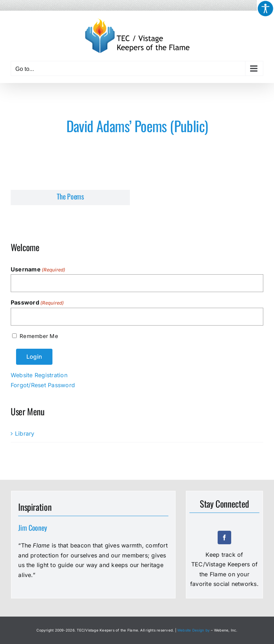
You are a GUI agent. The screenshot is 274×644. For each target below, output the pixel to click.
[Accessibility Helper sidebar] (265, 9)
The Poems (70, 196)
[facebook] (224, 537)
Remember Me (39, 336)
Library (25, 433)
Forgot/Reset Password (43, 385)
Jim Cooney (32, 528)
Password (37, 303)
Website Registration (39, 375)
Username (38, 270)
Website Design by (194, 630)
